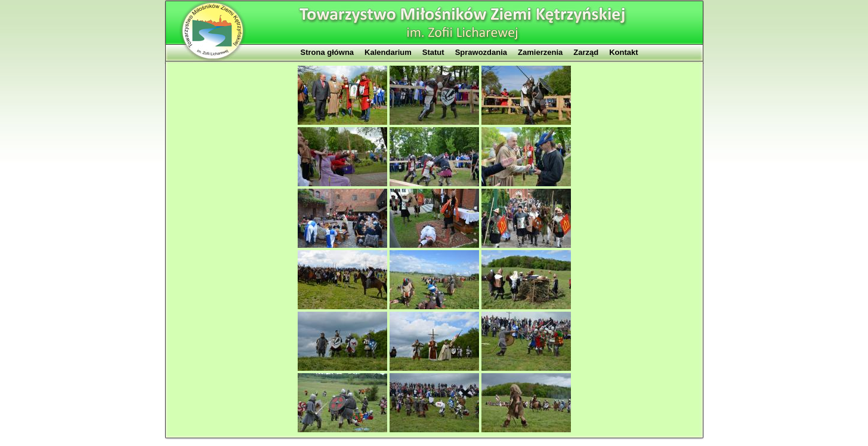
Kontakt (623, 52)
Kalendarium (388, 52)
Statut (433, 52)
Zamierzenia (540, 52)
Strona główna (328, 52)
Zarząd (586, 52)
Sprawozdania (481, 52)
